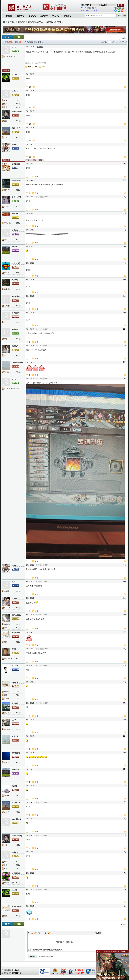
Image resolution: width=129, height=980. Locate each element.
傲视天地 (22, 22)
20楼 (125, 598)
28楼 (125, 296)
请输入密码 (103, 5)
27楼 (125, 312)
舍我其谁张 (8, 659)
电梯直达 (104, 42)
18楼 (125, 632)
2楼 (125, 906)
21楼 (125, 581)
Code (45, 933)
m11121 (7, 608)
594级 (18, 795)
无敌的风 (7, 223)
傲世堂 (9, 16)
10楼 (125, 769)
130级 (18, 698)
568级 (18, 624)
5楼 (125, 852)
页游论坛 (21, 16)
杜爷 (6, 100)
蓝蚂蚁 (7, 698)
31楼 (125, 246)
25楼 (125, 346)
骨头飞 (7, 762)
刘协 (6, 355)
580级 (18, 289)
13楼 (125, 719)
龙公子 (7, 137)
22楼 (125, 565)
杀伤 (6, 322)
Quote (42, 933)
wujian (6, 795)
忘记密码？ (85, 10)
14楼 (125, 703)
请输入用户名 (86, 5)
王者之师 (7, 306)
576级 (18, 223)
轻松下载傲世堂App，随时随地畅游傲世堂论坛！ (45, 950)
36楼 (125, 164)
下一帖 (125, 42)
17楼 (125, 649)
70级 (18, 695)
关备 (6, 121)
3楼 (125, 889)
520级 (18, 628)
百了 (6, 695)
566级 (18, 104)
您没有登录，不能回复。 (65, 942)
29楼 (125, 279)
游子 (6, 628)
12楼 (125, 736)
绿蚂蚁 (7, 692)
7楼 (125, 819)
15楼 (125, 682)
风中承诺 (7, 289)
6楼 (125, 835)
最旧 (41, 160)
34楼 (125, 197)
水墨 (6, 339)
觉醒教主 (7, 207)
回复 (36, 67)
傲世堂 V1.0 (16, 970)
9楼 (125, 786)
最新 (34, 160)
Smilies (49, 933)
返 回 (124, 38)
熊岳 (6, 642)
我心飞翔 (7, 713)
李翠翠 (7, 591)
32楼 (125, 230)
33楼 (125, 213)
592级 (18, 306)
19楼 (125, 614)
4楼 (125, 873)
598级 (18, 107)
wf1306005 (8, 729)
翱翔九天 (7, 372)
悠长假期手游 (17, 973)
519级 (18, 883)
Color (32, 933)
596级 (18, 190)
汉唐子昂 (7, 190)
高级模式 (98, 933)
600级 (18, 121)
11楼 (125, 753)
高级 (124, 15)
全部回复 (6, 160)
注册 (96, 10)
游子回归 (7, 624)
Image (35, 933)
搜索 (119, 16)
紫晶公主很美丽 (10, 56)
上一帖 (119, 42)
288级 (18, 591)
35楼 (125, 180)
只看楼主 (40, 47)
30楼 (125, 263)
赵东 (6, 240)
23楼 (125, 379)
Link (39, 933)
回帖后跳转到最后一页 (47, 956)
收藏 (29, 67)
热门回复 (6, 70)
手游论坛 (32, 16)
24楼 (125, 362)
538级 (18, 56)
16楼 (125, 665)
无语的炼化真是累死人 (54, 22)
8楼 (125, 802)
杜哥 (6, 104)
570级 (18, 100)
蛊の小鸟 (7, 273)
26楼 (125, 329)
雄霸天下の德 (9, 883)
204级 (18, 692)
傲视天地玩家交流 (35, 22)
